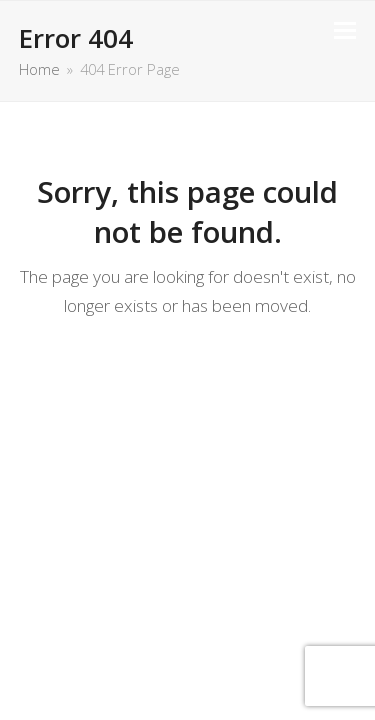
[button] (345, 30)
